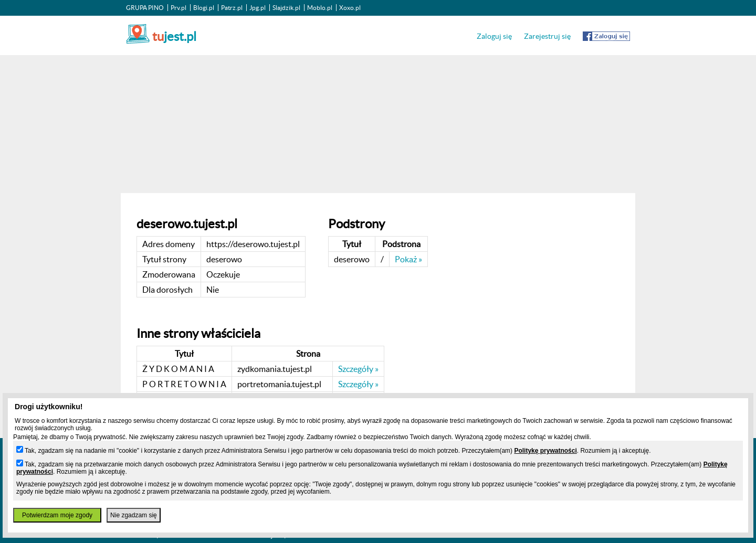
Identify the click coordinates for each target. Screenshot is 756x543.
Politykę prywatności (545, 451)
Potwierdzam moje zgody (57, 515)
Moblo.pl (320, 8)
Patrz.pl (232, 8)
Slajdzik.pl (286, 8)
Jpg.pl (258, 8)
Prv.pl (178, 8)
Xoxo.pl (350, 8)
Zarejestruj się (547, 36)
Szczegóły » (358, 369)
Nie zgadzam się (134, 515)
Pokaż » (408, 259)
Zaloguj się (494, 36)
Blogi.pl (204, 8)
